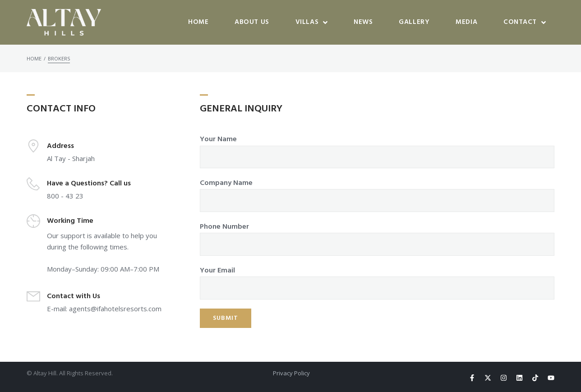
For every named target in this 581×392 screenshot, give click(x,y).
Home (34, 58)
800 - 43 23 (65, 196)
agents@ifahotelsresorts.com (115, 309)
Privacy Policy (291, 373)
